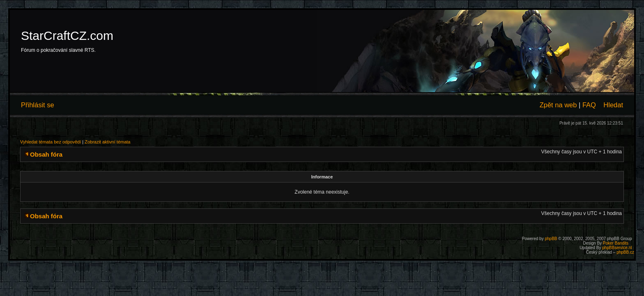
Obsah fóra (46, 154)
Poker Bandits (616, 243)
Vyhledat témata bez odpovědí (51, 142)
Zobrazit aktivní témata (107, 142)
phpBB (551, 239)
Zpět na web (558, 105)
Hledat (613, 105)
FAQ (589, 105)
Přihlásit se (38, 105)
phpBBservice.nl (617, 248)
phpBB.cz (625, 252)
